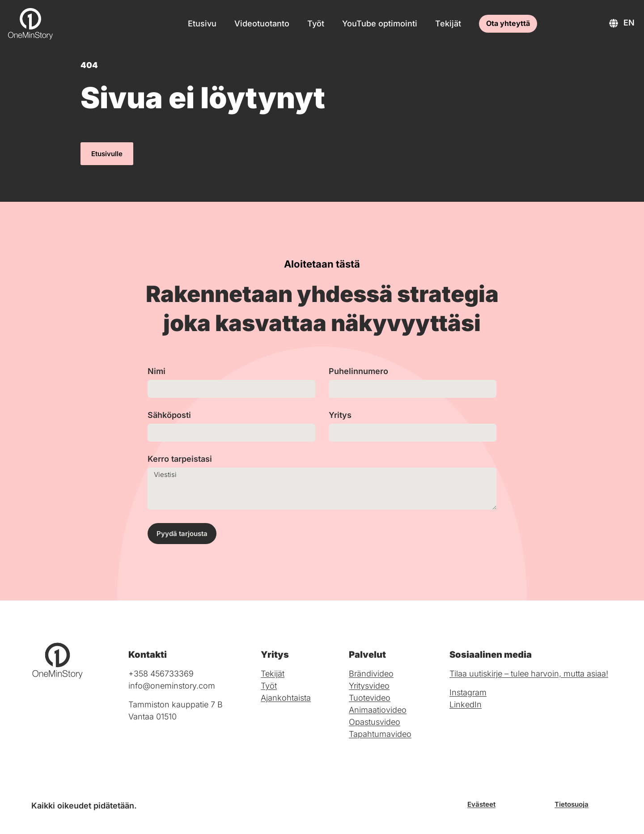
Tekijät (448, 23)
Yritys (340, 415)
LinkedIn (466, 704)
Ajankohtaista (286, 698)
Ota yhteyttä (508, 23)
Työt (316, 23)
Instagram (468, 692)
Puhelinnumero (358, 372)
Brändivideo (371, 674)
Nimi (157, 372)
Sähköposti (169, 415)
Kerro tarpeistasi (180, 459)
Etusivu (202, 23)
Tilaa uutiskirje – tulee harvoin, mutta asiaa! (529, 674)
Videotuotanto (262, 23)
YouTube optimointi (380, 23)
